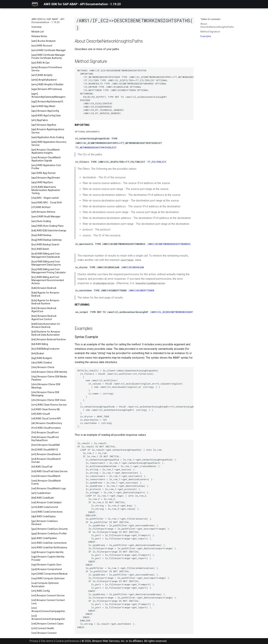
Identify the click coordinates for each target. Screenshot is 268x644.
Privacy (34, 641)
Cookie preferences (67, 641)
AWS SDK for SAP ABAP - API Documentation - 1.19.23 (48, 21)
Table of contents (210, 19)
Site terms (47, 641)
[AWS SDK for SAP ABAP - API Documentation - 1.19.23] (35, 4)
